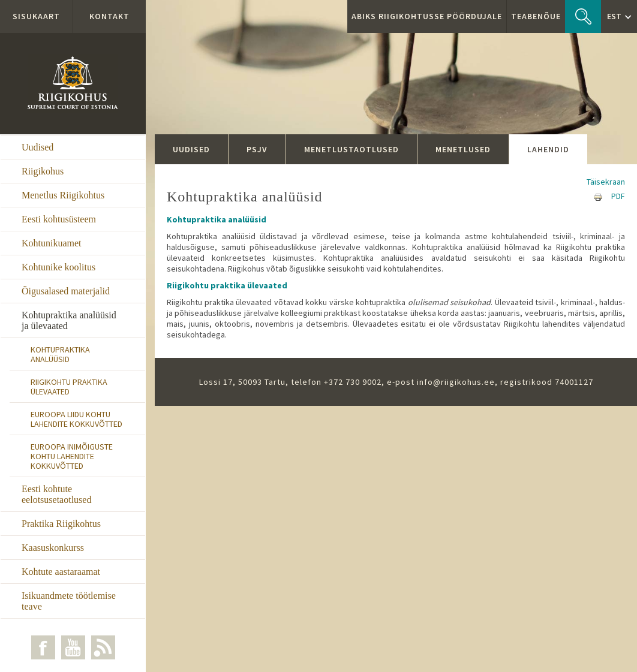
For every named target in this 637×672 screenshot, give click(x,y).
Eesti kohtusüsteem (59, 219)
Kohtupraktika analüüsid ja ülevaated (69, 320)
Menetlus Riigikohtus (63, 195)
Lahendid (548, 149)
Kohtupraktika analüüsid (60, 354)
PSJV (257, 149)
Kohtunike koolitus (58, 267)
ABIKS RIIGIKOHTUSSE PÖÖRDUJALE (427, 16)
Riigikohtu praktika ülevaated (69, 387)
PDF (618, 196)
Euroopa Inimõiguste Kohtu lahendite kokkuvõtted (72, 456)
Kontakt (109, 16)
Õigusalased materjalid (66, 291)
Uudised (37, 147)
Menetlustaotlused (351, 149)
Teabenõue (536, 16)
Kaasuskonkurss (53, 548)
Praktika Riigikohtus (61, 524)
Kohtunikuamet (52, 243)
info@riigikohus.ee (456, 382)
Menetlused (463, 149)
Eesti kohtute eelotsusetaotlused (56, 494)
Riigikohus (43, 171)
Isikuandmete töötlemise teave (69, 601)
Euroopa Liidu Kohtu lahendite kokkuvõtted (76, 419)
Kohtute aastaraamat (61, 572)
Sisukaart (36, 16)
